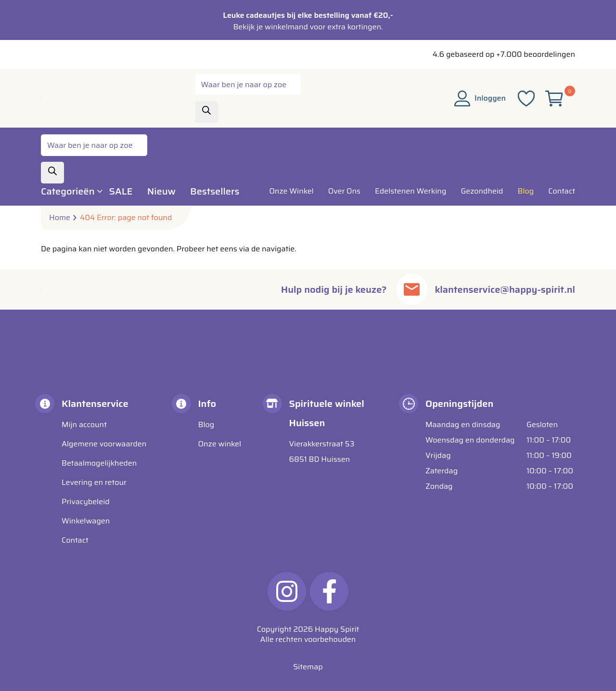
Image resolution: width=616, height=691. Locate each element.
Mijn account (84, 424)
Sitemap (308, 667)
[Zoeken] (206, 112)
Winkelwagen (86, 521)
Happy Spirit (337, 629)
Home (60, 218)
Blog (206, 424)
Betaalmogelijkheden (99, 463)
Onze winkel (220, 444)
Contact (75, 540)
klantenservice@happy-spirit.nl (505, 289)
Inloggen (480, 98)
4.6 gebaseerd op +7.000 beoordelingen (504, 54)
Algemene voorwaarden (104, 444)
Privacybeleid (86, 502)
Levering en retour (94, 482)
